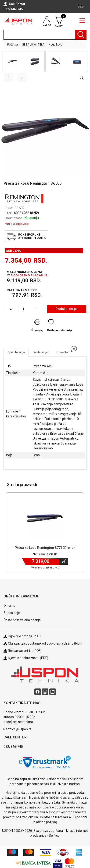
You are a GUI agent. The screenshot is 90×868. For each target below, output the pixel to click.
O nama (9, 606)
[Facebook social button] (38, 692)
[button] (13, 61)
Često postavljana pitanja (22, 620)
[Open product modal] (82, 78)
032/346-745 (13, 9)
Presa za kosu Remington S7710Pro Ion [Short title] (45, 548)
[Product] (45, 518)
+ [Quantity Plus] (36, 309)
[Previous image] (9, 78)
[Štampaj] (37, 326)
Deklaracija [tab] (40, 352)
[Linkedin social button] (53, 692)
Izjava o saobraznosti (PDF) (28, 658)
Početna (13, 45)
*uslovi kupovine (17, 224)
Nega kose (55, 45)
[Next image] (22, 78)
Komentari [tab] (65, 351)
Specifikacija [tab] (16, 352)
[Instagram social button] (45, 692)
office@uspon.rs (19, 729)
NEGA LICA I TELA (33, 45)
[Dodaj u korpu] (64, 561)
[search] (45, 35)
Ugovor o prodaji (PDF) (22, 636)
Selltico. (55, 836)
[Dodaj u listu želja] (60, 326)
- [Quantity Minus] (11, 309)
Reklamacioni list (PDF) (23, 651)
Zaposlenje (12, 613)
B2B (81, 6)
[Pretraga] (81, 35)
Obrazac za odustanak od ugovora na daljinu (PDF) (45, 643)
